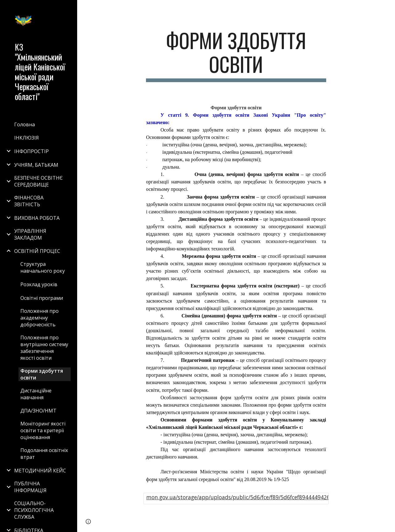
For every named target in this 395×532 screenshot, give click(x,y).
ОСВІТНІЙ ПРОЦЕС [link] (37, 251)
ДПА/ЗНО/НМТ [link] (38, 411)
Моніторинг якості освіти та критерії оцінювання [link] (43, 430)
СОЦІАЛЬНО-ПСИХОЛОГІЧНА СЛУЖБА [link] (34, 510)
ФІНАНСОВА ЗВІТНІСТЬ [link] (29, 201)
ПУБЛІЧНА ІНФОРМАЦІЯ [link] (30, 487)
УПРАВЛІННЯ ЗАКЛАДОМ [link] (30, 234)
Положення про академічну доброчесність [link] (39, 318)
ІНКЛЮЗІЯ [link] (27, 138)
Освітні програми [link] (42, 298)
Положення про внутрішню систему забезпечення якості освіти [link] (44, 348)
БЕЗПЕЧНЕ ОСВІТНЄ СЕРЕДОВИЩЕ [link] (38, 181)
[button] (388, 9)
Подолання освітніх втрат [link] (44, 454)
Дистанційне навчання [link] (36, 394)
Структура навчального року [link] (43, 267)
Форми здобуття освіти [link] (42, 374)
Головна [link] (25, 124)
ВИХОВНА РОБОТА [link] (37, 218)
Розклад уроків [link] (39, 284)
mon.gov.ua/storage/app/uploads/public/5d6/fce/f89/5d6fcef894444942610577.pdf (251, 497)
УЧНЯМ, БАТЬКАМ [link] (36, 165)
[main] (236, 55)
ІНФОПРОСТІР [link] (31, 151)
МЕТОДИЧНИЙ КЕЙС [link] (40, 471)
